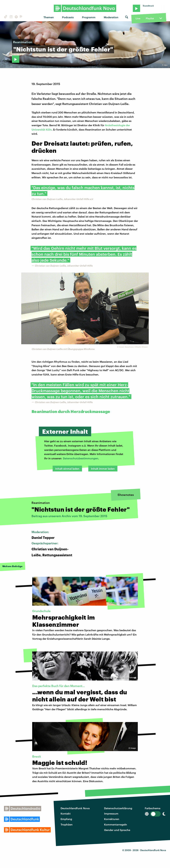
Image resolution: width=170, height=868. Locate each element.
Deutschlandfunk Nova (75, 808)
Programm (89, 17)
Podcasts (68, 17)
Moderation (111, 17)
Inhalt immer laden (103, 469)
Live (138, 18)
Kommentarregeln (116, 824)
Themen (49, 17)
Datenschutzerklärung (118, 808)
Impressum (111, 813)
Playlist (150, 18)
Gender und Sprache (117, 830)
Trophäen (67, 824)
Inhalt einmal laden (67, 469)
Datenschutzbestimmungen (81, 458)
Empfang (66, 819)
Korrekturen (112, 819)
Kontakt (66, 813)
